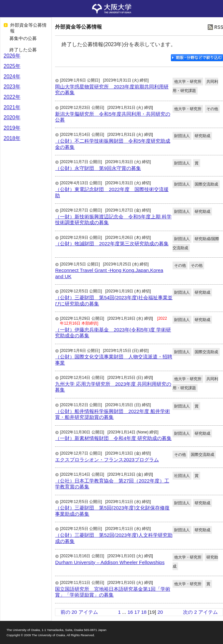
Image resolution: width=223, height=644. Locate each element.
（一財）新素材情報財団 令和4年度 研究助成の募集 (113, 438)
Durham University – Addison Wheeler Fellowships (110, 562)
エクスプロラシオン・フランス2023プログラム (107, 460)
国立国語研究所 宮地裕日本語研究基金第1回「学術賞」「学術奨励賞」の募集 (112, 592)
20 (160, 612)
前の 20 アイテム (79, 612)
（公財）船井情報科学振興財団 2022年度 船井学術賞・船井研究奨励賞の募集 (112, 414)
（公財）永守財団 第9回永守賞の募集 (98, 168)
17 (137, 612)
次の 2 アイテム (200, 612)
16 (130, 612)
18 (144, 612)
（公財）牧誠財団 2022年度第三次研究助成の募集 (112, 244)
